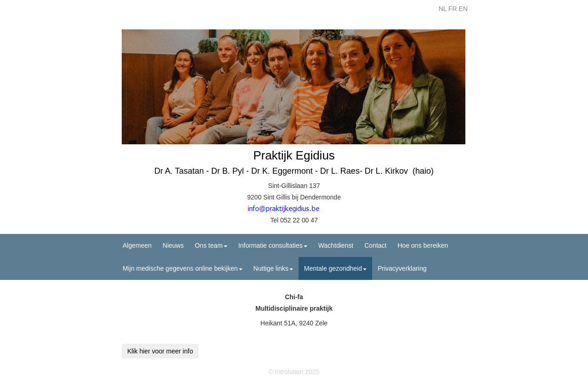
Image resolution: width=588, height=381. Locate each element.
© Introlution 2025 (294, 372)
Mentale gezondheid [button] (335, 268)
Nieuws (173, 245)
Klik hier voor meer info (160, 351)
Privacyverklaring (402, 268)
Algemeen (137, 245)
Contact (375, 245)
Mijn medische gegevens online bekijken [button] (183, 268)
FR (453, 9)
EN (463, 9)
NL (443, 9)
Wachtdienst (336, 245)
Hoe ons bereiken (423, 245)
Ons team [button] (211, 245)
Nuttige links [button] (273, 268)
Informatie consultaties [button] (273, 245)
